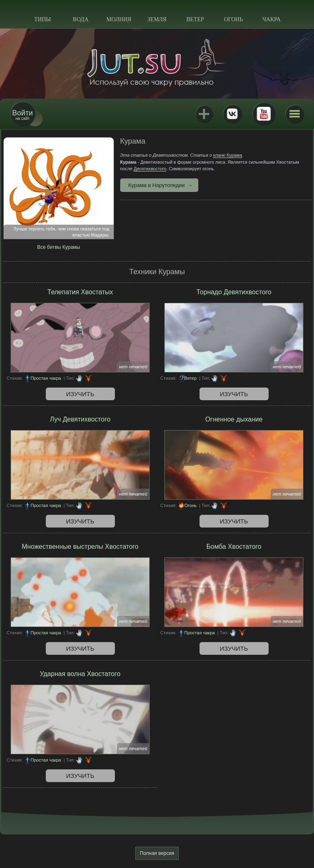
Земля (157, 19)
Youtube (264, 114)
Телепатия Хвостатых (80, 292)
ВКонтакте (232, 114)
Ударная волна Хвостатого (80, 674)
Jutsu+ (204, 114)
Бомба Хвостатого (234, 547)
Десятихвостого (150, 169)
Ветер (195, 19)
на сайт (22, 115)
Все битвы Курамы (59, 247)
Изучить (80, 394)
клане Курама (227, 155)
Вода (81, 19)
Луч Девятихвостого (80, 419)
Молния (119, 19)
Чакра (272, 19)
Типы (42, 19)
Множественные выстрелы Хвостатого (80, 547)
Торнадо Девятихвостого (234, 292)
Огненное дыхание (234, 419)
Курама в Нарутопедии (157, 185)
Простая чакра (46, 378)
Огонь (233, 19)
